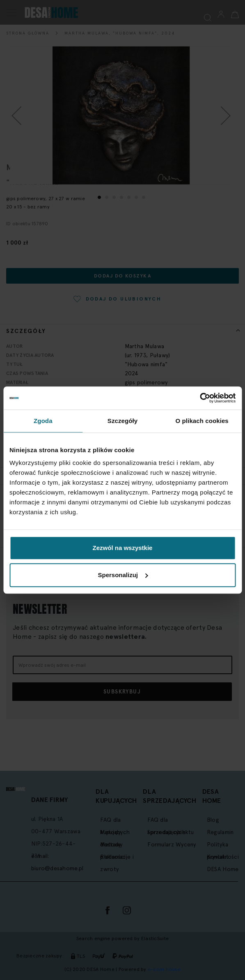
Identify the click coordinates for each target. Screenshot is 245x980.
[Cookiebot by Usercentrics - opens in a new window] (200, 398)
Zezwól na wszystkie (123, 548)
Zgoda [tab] (43, 421)
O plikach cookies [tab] (202, 421)
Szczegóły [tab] (122, 421)
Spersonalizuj (123, 575)
